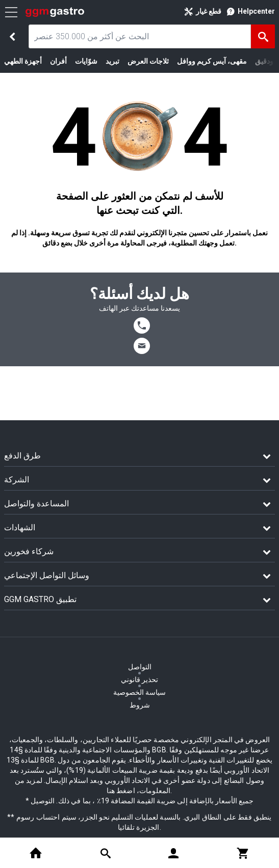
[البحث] (263, 36)
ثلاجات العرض (148, 61)
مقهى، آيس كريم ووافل (212, 61)
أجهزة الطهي (23, 61)
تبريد (112, 61)
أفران (58, 61)
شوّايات (86, 61)
